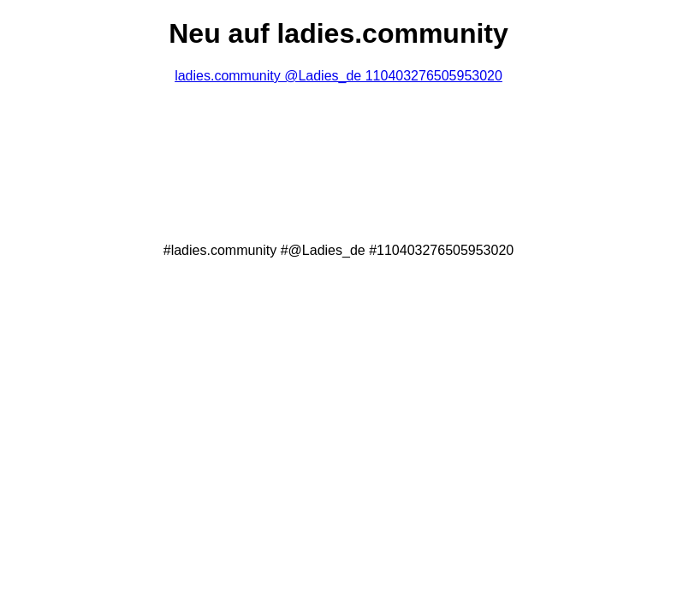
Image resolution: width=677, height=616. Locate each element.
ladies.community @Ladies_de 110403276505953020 (338, 76)
